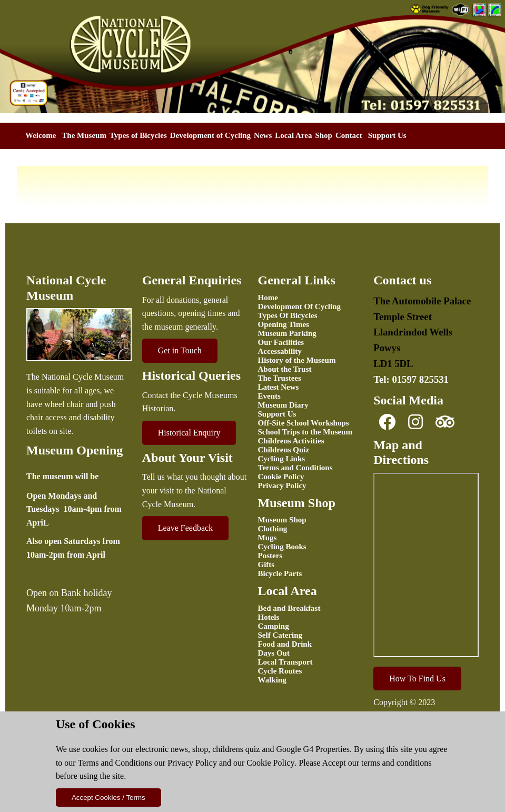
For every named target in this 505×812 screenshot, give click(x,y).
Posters (270, 556)
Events (269, 396)
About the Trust (285, 369)
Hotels (269, 617)
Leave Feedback (185, 528)
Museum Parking (287, 333)
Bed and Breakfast (289, 608)
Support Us (387, 135)
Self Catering (280, 635)
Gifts (266, 565)
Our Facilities (281, 342)
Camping (274, 626)
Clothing (273, 529)
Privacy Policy (192, 763)
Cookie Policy (270, 763)
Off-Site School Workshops (304, 423)
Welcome (41, 135)
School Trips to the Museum (305, 432)
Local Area (293, 135)
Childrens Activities (291, 441)
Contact (349, 135)
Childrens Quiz (284, 450)
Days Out (274, 653)
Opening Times (284, 324)
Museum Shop (282, 520)
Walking (272, 680)
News (263, 135)
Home (268, 298)
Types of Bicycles (138, 135)
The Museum (84, 135)
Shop (324, 135)
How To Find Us (417, 679)
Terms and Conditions (115, 763)
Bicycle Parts (280, 573)
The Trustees (280, 378)
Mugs (268, 538)
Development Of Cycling (299, 306)
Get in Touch (180, 350)
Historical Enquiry (189, 433)
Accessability (280, 351)
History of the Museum (297, 360)
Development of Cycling (210, 135)
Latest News (279, 387)
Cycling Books (282, 547)
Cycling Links (282, 459)
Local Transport (285, 662)
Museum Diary (283, 405)
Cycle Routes (280, 671)
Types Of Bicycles (288, 315)
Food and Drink (285, 644)
